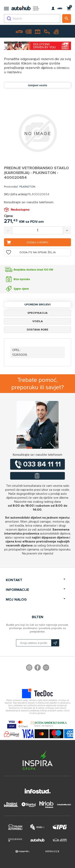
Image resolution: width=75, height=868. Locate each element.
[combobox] (32, 19)
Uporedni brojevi (37, 304)
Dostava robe (37, 330)
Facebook (38, 668)
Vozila (38, 321)
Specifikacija (37, 313)
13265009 (19, 355)
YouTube (46, 668)
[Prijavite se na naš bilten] (38, 643)
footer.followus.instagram (29, 668)
